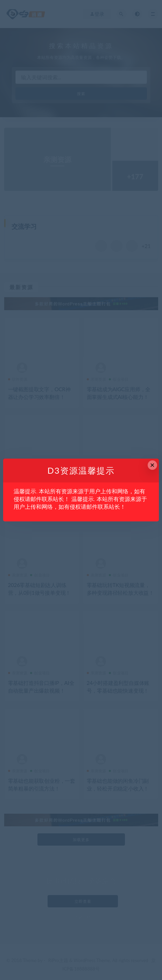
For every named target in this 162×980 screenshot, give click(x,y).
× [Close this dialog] (152, 465)
